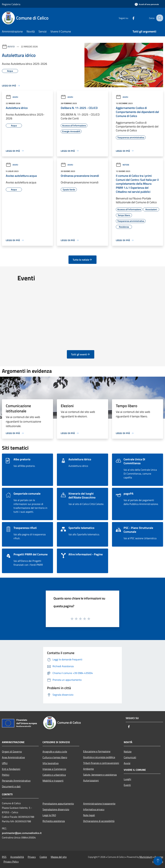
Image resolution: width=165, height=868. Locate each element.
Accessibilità (17, 857)
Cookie (43, 857)
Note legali (89, 815)
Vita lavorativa (51, 763)
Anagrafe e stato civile (55, 752)
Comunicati (130, 757)
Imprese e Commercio (54, 769)
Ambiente (88, 769)
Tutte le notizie (82, 260)
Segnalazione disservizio (56, 809)
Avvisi (11, 46)
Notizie (123, 165)
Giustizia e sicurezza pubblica (99, 757)
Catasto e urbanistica (54, 775)
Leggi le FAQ (49, 815)
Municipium (146, 857)
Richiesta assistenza (54, 821)
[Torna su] (158, 861)
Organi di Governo (12, 752)
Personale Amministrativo (16, 781)
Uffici (5, 763)
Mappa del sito (59, 857)
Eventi (127, 785)
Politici (6, 775)
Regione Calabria (11, 4)
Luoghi (127, 779)
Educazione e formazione (97, 751)
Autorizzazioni (91, 780)
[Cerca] (159, 18)
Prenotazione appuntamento (58, 804)
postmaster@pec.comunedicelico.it (22, 833)
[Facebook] (131, 18)
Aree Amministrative (13, 757)
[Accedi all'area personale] (147, 4)
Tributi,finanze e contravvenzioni (101, 763)
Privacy (32, 857)
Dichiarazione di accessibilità (99, 821)
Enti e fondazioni (11, 769)
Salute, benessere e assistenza (100, 775)
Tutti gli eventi (81, 354)
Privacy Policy (11, 862)
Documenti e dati (11, 786)
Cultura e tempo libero (55, 757)
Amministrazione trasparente (99, 804)
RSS (4, 857)
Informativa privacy (94, 809)
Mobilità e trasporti (53, 781)
